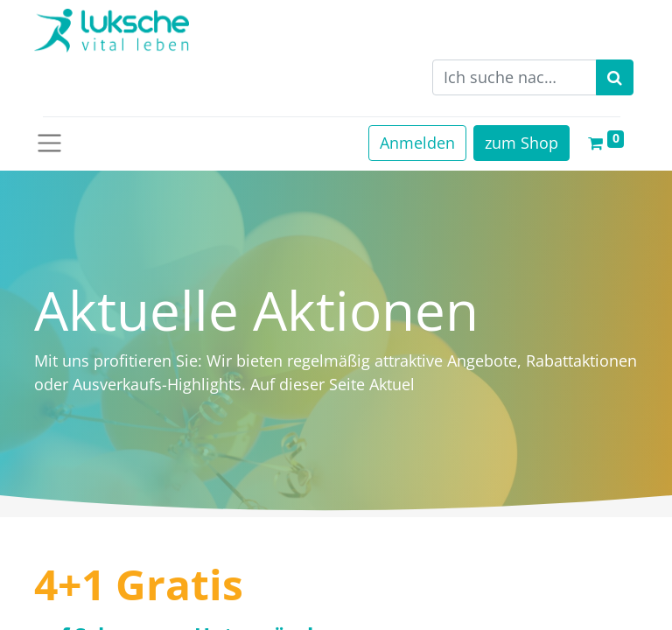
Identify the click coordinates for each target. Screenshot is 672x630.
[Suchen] (615, 77)
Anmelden (417, 143)
